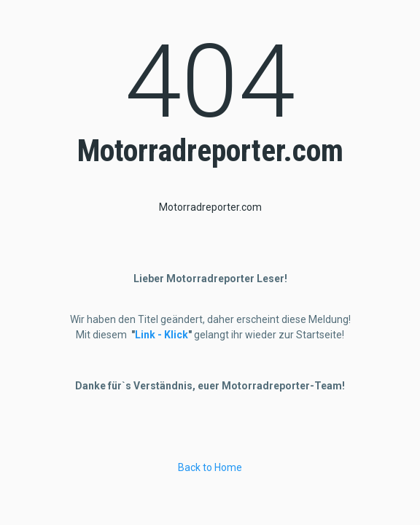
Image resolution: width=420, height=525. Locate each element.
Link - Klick (162, 335)
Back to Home (210, 467)
